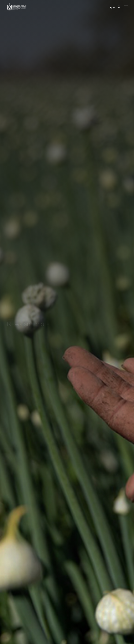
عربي (113, 7)
